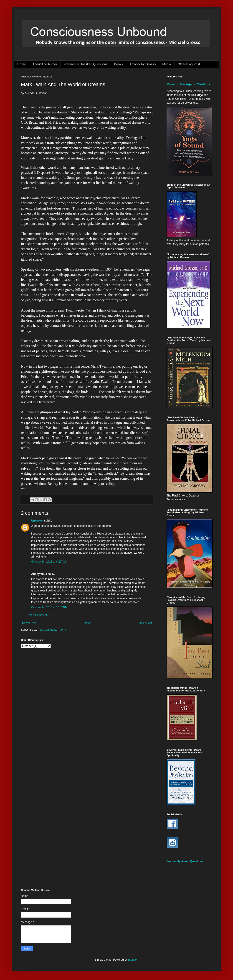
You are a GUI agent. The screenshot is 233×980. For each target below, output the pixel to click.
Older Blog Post (189, 64)
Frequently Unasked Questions (86, 64)
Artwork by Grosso (143, 64)
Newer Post (29, 623)
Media (167, 64)
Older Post (145, 623)
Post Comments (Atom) (52, 630)
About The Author (45, 64)
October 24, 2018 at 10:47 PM (49, 607)
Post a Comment (37, 615)
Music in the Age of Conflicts (188, 84)
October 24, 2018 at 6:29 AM (48, 562)
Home (22, 64)
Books (118, 64)
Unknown (37, 521)
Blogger (133, 960)
